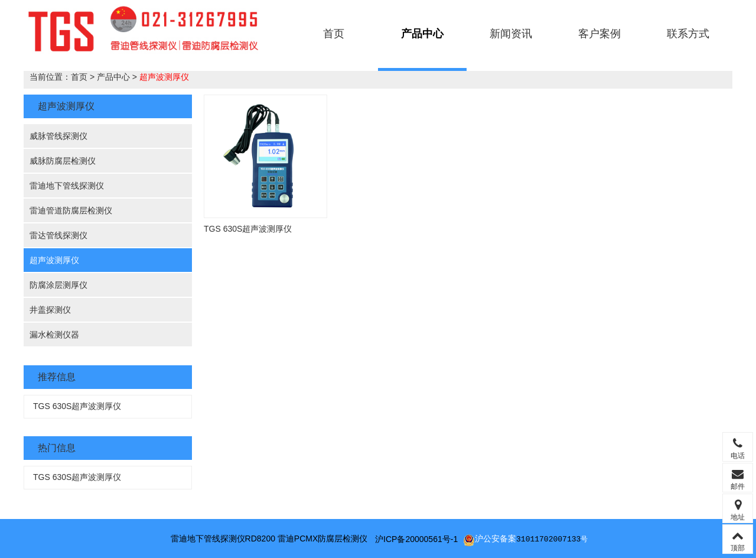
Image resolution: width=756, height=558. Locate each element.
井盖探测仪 (50, 310)
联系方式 (688, 34)
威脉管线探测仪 (58, 136)
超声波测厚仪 (164, 77)
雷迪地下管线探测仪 (67, 186)
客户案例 (599, 34)
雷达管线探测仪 (58, 235)
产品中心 (422, 34)
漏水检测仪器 (54, 335)
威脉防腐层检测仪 (63, 161)
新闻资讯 (511, 34)
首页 (334, 34)
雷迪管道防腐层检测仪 (71, 210)
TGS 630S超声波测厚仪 (77, 406)
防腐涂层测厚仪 (58, 285)
